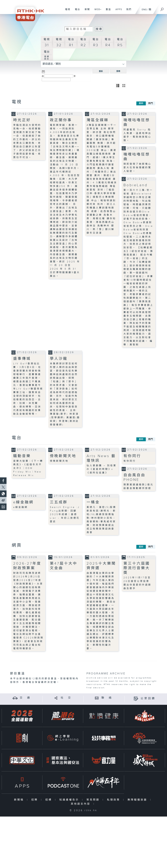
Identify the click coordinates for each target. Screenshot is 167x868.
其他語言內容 (81, 804)
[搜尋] (162, 8)
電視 (66, 11)
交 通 (25, 698)
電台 (76, 11)
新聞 (86, 11)
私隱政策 (114, 800)
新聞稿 (20, 800)
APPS (118, 11)
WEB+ (97, 11)
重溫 (107, 11)
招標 (49, 800)
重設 (101, 71)
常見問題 (94, 800)
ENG (144, 10)
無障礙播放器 (138, 800)
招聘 (35, 800)
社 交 (66, 698)
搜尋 (118, 71)
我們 (128, 11)
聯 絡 (107, 698)
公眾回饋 (148, 699)
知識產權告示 (70, 800)
